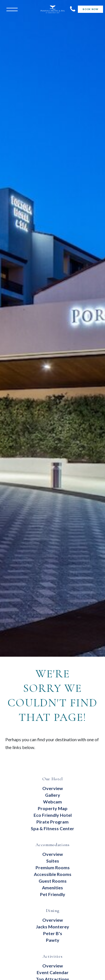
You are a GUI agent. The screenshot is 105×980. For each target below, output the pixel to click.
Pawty (53, 940)
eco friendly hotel (53, 815)
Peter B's (53, 933)
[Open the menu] (11, 9)
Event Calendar (53, 972)
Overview (53, 788)
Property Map (53, 808)
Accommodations (53, 845)
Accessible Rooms (53, 874)
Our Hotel (53, 779)
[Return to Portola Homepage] (53, 9)
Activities (53, 956)
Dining (53, 911)
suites (53, 861)
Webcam (53, 802)
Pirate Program (53, 822)
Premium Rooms (53, 867)
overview (53, 920)
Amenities (53, 888)
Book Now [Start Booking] (90, 9)
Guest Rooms (53, 881)
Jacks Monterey (53, 927)
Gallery (53, 795)
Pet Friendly (53, 894)
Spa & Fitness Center (53, 828)
